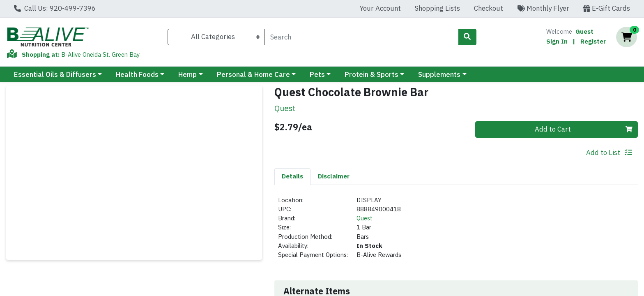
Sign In (557, 41)
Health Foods (137, 74)
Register (593, 41)
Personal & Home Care (253, 74)
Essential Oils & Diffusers (55, 74)
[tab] (292, 176)
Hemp (187, 74)
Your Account (380, 8)
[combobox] (361, 37)
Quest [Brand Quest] (365, 218)
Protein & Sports (371, 74)
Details (292, 176)
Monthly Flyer (543, 8)
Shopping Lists (437, 8)
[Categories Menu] (216, 37)
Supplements (439, 74)
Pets (317, 74)
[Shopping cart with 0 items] (627, 37)
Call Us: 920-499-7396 (55, 8)
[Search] (361, 37)
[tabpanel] (456, 231)
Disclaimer (334, 176)
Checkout (489, 8)
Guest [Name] (584, 31)
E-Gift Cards (607, 8)
